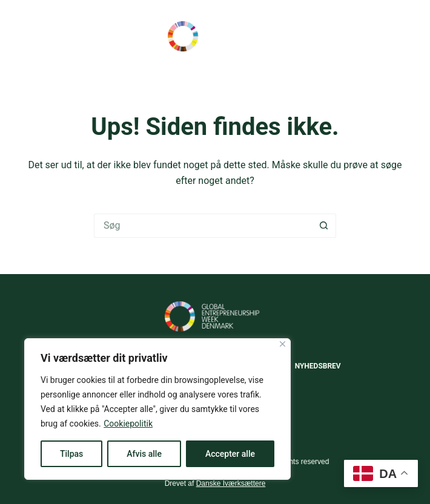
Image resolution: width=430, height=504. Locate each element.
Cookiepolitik (128, 424)
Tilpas (71, 454)
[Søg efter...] (203, 226)
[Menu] (403, 36)
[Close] (283, 344)
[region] (157, 409)
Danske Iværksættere (231, 483)
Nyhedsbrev (318, 366)
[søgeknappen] (324, 226)
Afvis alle (144, 454)
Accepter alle (230, 454)
